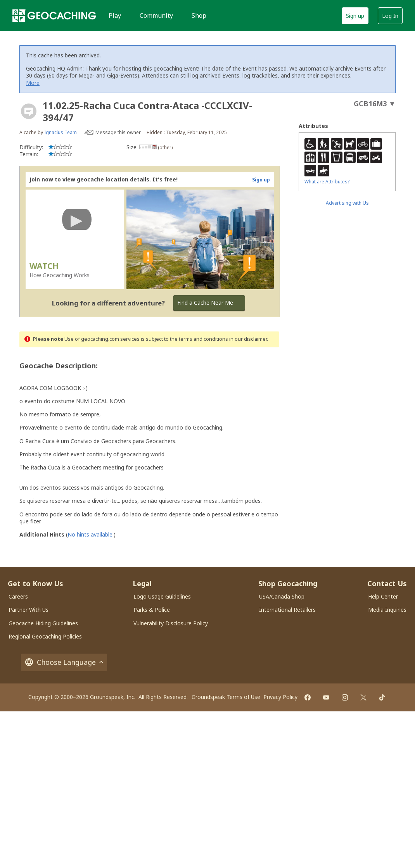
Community (156, 16)
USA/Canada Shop (282, 596)
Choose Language (64, 662)
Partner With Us (29, 610)
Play (115, 16)
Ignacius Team (61, 132)
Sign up (355, 16)
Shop (199, 16)
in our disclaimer (248, 339)
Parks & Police (152, 610)
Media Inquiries (387, 610)
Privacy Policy (280, 697)
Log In (390, 16)
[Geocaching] (54, 16)
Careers (18, 596)
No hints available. (91, 534)
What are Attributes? (327, 182)
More (33, 83)
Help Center (383, 596)
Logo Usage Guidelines (162, 596)
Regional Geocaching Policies (45, 636)
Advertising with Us (347, 203)
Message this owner (118, 132)
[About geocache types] (29, 111)
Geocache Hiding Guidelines (43, 623)
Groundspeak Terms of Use (226, 697)
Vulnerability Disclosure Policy (171, 623)
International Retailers (287, 610)
